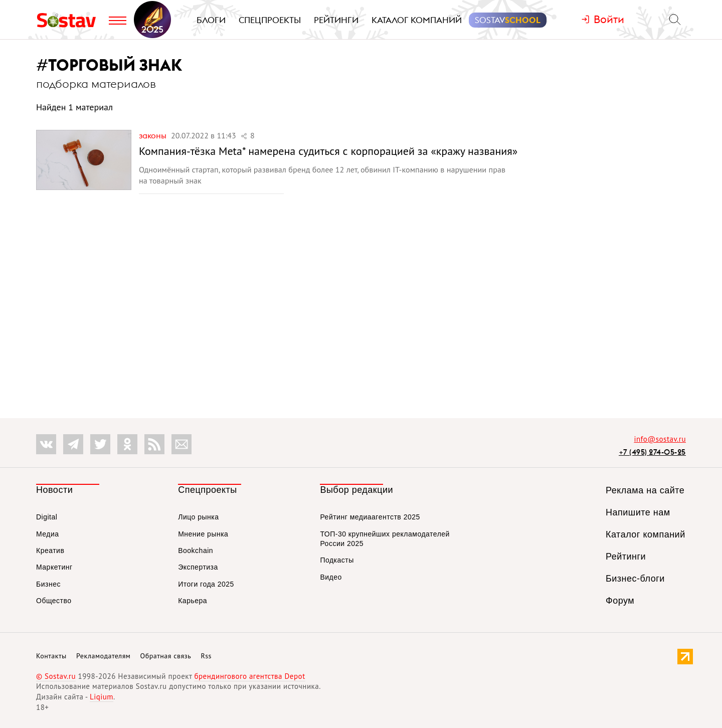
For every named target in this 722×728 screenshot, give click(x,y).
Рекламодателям (103, 656)
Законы (154, 135)
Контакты (51, 656)
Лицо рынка (198, 517)
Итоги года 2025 (206, 584)
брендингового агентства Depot (249, 676)
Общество (54, 601)
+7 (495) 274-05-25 (652, 452)
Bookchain (196, 551)
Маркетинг (54, 567)
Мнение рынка (203, 534)
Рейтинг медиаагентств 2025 (370, 517)
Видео (331, 577)
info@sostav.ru (660, 439)
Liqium (102, 697)
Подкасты (337, 560)
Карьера (193, 601)
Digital (47, 517)
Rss (206, 656)
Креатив (50, 551)
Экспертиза (198, 567)
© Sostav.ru (56, 676)
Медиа (48, 534)
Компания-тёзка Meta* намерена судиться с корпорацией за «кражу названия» (328, 151)
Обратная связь (166, 656)
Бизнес (48, 584)
